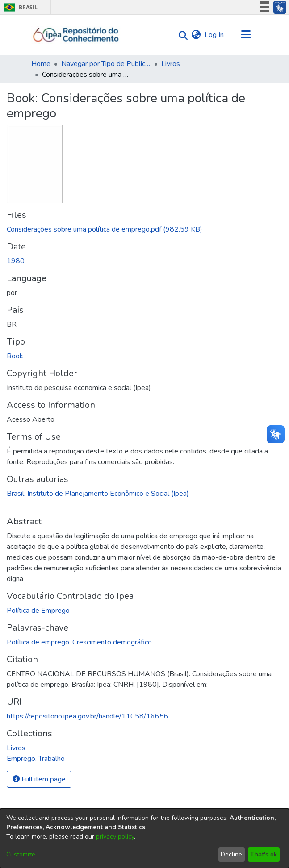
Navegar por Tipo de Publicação (106, 64)
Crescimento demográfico (112, 642)
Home (41, 64)
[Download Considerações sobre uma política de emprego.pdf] (105, 229)
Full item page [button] (39, 779)
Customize (21, 854)
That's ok (264, 854)
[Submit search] (181, 35)
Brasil (19, 7)
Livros (171, 64)
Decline (231, 854)
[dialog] (144, 838)
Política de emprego (38, 642)
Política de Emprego (38, 611)
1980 (16, 261)
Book (15, 356)
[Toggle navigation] (246, 35)
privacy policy (115, 837)
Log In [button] (215, 35)
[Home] (76, 35)
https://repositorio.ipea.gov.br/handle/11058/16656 (88, 716)
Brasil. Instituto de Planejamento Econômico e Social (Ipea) (98, 494)
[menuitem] (196, 35)
